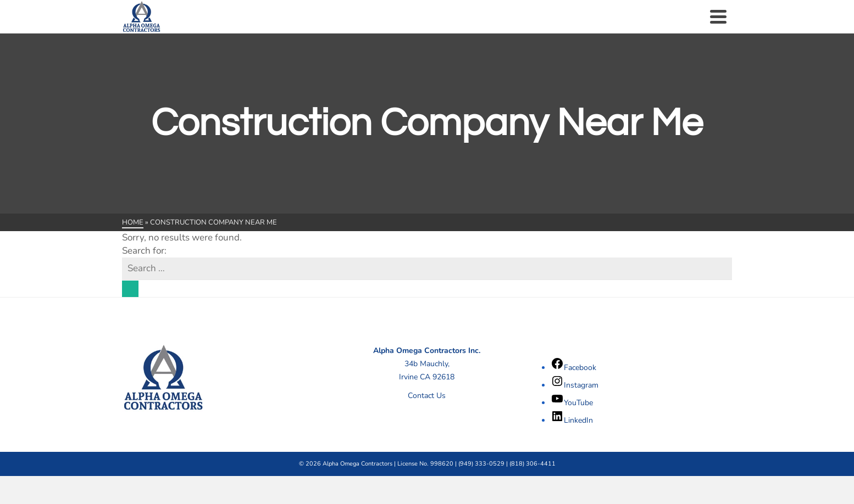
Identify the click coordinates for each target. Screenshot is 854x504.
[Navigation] (718, 16)
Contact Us (427, 396)
